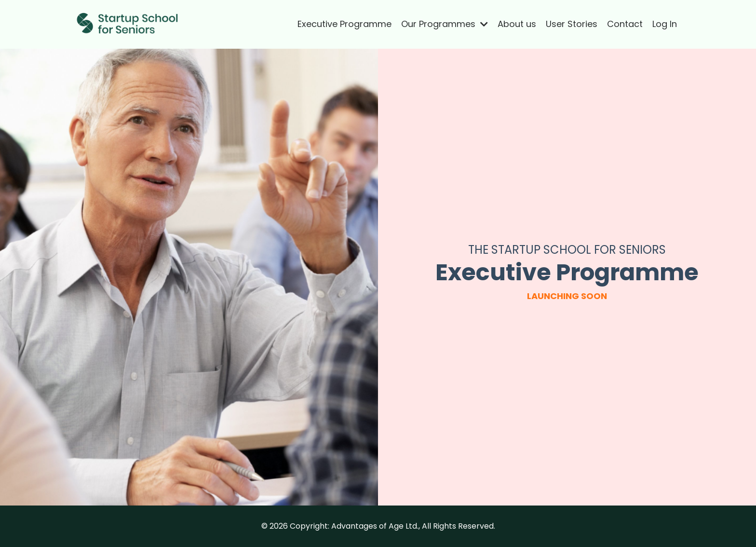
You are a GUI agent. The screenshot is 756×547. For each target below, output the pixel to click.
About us (517, 24)
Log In (665, 24)
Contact (625, 24)
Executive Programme (344, 24)
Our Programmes (445, 24)
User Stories (572, 24)
